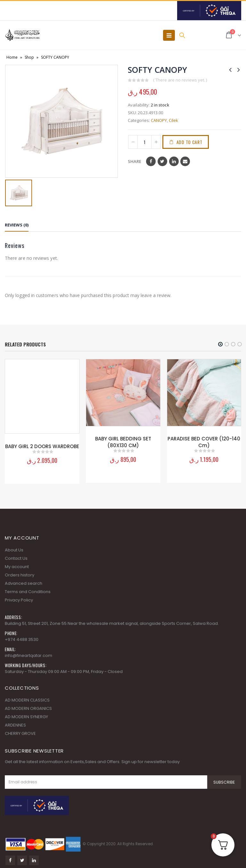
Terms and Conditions (28, 589)
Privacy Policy (19, 597)
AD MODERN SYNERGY (26, 714)
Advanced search (24, 580)
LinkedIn (174, 161)
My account (17, 564)
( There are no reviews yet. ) (180, 80)
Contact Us (16, 555)
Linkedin (34, 857)
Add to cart (190, 142)
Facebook (151, 161)
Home (12, 57)
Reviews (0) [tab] (17, 225)
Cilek (173, 120)
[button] (220, 344)
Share (135, 161)
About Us (14, 547)
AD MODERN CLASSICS (27, 697)
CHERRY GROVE (20, 731)
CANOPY (159, 120)
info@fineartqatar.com (29, 653)
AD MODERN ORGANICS (28, 706)
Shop (29, 57)
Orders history (20, 572)
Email (185, 161)
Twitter (162, 161)
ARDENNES (15, 722)
